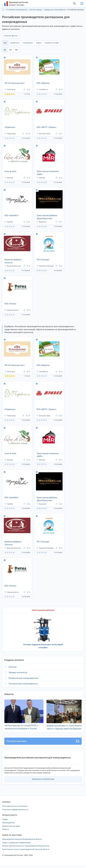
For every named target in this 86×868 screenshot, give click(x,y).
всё (5, 43)
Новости (5, 832)
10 (28, 134)
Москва (9, 178)
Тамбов (8, 222)
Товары (5, 822)
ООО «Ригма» (10, 304)
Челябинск (42, 89)
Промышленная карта (11, 829)
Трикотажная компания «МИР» (48, 173)
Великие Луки (43, 134)
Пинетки (13, 667)
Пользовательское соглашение (15, 809)
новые (39, 43)
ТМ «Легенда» (43, 260)
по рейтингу (15, 43)
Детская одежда (36, 10)
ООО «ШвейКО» (11, 215)
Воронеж (41, 222)
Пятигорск (10, 89)
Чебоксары (10, 134)
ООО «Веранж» (43, 83)
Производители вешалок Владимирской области (22, 842)
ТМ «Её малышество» (14, 83)
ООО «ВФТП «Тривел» (46, 127)
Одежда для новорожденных (55, 10)
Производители (8, 826)
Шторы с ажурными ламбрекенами (16, 845)
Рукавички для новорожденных (24, 678)
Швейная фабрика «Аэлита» (13, 261)
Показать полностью (43, 782)
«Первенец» (10, 127)
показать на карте (52, 43)
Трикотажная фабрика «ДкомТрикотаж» (47, 217)
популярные (28, 43)
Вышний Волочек (13, 266)
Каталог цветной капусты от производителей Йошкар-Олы (26, 849)
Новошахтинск (11, 310)
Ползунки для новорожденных (23, 684)
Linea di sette (10, 171)
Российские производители (17, 10)
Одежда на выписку (18, 672)
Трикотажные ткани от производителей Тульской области (26, 852)
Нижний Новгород (45, 266)
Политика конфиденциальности (15, 812)
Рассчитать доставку (43, 744)
